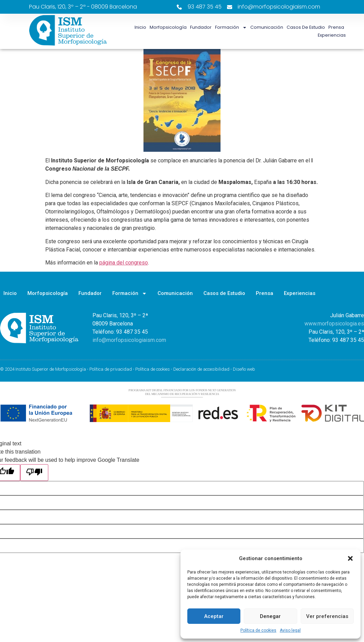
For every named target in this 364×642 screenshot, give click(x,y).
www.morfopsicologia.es (334, 324)
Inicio (140, 27)
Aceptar (214, 616)
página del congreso (124, 263)
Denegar (270, 616)
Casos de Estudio (306, 27)
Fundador (201, 27)
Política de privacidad (111, 369)
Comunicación (267, 27)
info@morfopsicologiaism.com (129, 340)
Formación (231, 28)
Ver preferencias (327, 616)
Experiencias (332, 35)
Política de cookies (258, 630)
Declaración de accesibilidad (201, 369)
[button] (350, 558)
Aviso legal (290, 630)
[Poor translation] (34, 473)
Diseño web (244, 369)
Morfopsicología (168, 27)
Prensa (336, 27)
